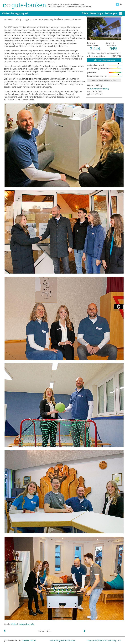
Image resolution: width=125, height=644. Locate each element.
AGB (119, 640)
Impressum (92, 640)
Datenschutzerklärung (107, 640)
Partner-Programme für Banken (63, 640)
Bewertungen (97, 13)
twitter (33, 640)
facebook (26, 640)
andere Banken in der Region (104, 80)
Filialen (85, 13)
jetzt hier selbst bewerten (104, 60)
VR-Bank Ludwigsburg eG (22, 624)
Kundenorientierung (99, 89)
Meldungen (111, 13)
